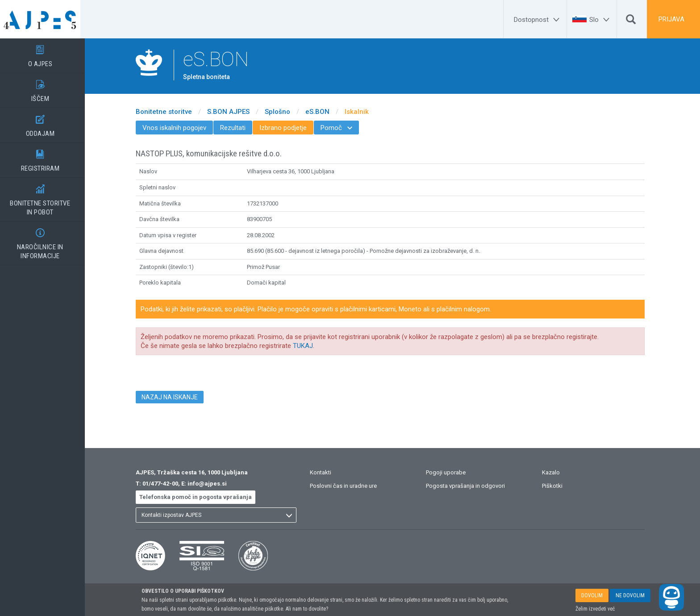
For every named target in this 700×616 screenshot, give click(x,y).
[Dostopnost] (538, 20)
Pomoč (341, 128)
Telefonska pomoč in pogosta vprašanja (200, 497)
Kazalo (555, 472)
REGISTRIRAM (45, 158)
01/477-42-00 (165, 484)
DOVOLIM (592, 595)
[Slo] (601, 20)
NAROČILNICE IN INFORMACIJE (45, 241)
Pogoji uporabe (450, 472)
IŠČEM (45, 88)
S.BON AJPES (233, 112)
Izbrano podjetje (287, 128)
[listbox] (221, 515)
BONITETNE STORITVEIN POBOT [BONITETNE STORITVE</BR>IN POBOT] (45, 197)
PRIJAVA (671, 19)
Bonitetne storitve (168, 112)
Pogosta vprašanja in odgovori (470, 486)
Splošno (282, 112)
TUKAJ (307, 346)
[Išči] (631, 21)
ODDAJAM (45, 123)
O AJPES (45, 53)
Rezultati (237, 128)
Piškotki (557, 486)
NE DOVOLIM (630, 595)
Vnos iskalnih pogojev (179, 128)
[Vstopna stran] (45, 19)
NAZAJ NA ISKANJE (174, 397)
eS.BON (322, 112)
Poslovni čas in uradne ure (348, 486)
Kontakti (325, 472)
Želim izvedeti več (595, 609)
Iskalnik (361, 112)
